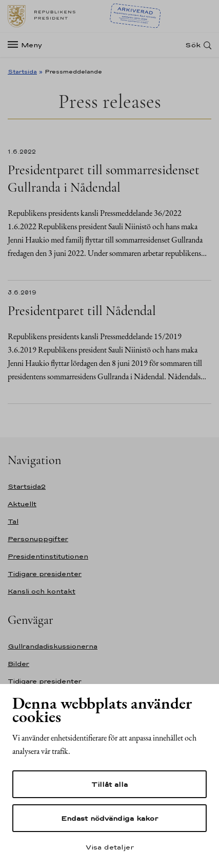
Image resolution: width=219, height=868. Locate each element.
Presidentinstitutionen (48, 556)
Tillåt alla (109, 784)
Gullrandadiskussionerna (53, 646)
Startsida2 (27, 486)
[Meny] (28, 45)
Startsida (22, 71)
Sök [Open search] (193, 45)
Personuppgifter (38, 539)
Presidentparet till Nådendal (82, 311)
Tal (13, 521)
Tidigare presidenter (45, 574)
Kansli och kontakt (42, 591)
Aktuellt (22, 504)
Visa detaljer (110, 847)
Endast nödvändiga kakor (109, 818)
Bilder (18, 664)
